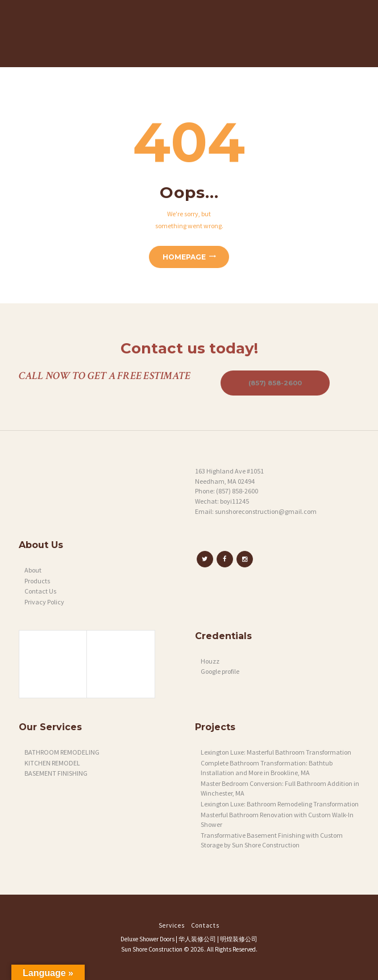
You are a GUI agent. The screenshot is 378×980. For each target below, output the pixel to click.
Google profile (220, 671)
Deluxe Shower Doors (148, 939)
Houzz (210, 661)
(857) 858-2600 (275, 383)
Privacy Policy (44, 602)
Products (37, 581)
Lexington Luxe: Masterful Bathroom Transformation (276, 752)
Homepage (184, 257)
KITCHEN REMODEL (52, 763)
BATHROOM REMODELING (62, 752)
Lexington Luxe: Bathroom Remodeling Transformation (280, 804)
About (33, 570)
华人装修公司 (197, 939)
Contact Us (40, 591)
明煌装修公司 (239, 939)
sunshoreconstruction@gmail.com (266, 511)
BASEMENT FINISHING (56, 773)
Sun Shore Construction (152, 949)
